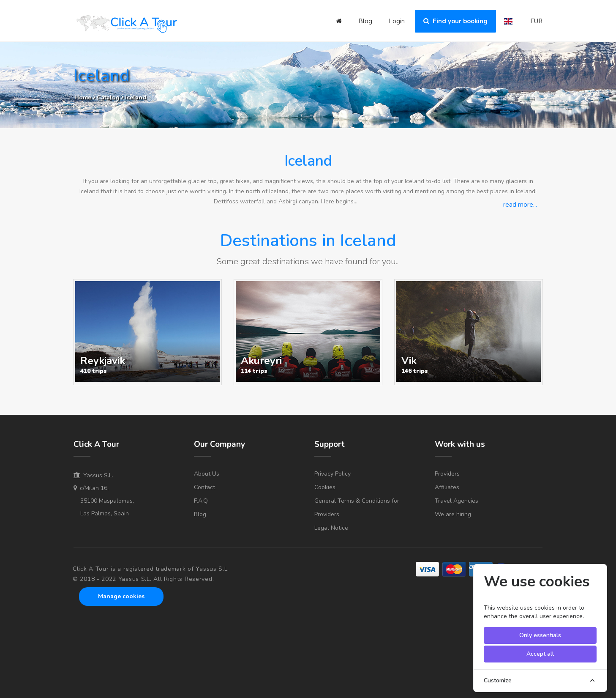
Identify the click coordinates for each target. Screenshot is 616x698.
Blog (365, 21)
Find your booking (455, 21)
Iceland (136, 97)
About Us (207, 474)
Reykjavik (103, 361)
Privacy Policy (333, 474)
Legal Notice (331, 528)
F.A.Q (201, 501)
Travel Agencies (457, 501)
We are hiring (453, 514)
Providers (447, 474)
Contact (204, 487)
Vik (409, 361)
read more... (520, 205)
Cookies (325, 487)
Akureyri (261, 361)
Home (83, 97)
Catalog (109, 97)
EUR (536, 21)
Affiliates (447, 487)
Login (397, 21)
